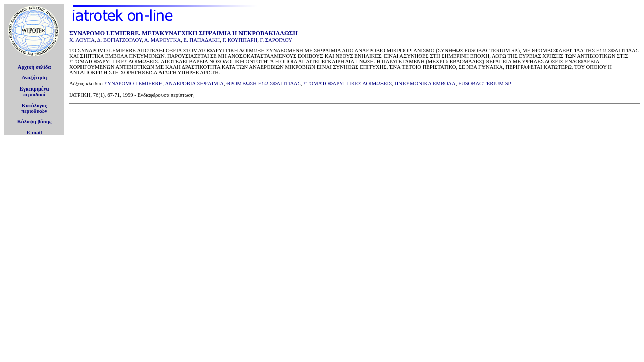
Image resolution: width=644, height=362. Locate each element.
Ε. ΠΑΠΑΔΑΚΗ (202, 40)
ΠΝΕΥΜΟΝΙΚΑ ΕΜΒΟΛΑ (425, 84)
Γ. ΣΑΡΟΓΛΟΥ (276, 40)
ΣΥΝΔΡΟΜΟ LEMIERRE (133, 84)
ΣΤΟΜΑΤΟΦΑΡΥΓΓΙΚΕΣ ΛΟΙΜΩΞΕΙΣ (348, 84)
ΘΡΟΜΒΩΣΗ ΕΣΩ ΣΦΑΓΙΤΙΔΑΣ (263, 84)
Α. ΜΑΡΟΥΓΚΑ (163, 40)
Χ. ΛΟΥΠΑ (82, 40)
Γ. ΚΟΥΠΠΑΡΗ (240, 40)
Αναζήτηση (34, 78)
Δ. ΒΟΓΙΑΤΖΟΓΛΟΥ (119, 40)
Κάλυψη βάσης (34, 121)
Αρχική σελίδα (34, 67)
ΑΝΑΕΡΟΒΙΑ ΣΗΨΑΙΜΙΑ (194, 84)
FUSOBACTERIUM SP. (485, 84)
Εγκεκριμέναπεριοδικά (34, 92)
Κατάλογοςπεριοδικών (34, 108)
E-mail (34, 132)
